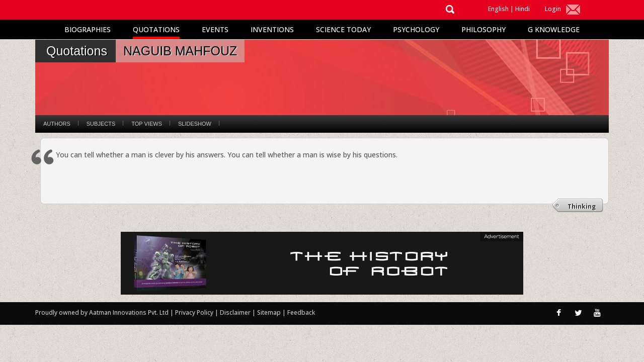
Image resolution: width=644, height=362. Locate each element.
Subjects (101, 124)
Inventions (272, 29)
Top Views (147, 124)
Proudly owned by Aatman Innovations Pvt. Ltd (102, 312)
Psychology (416, 29)
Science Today (343, 29)
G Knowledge (554, 29)
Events (215, 29)
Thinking (582, 206)
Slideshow (195, 124)
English (498, 9)
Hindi (522, 9)
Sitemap (270, 312)
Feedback (301, 312)
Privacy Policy (195, 312)
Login (553, 9)
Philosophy (484, 29)
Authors (57, 124)
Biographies (88, 29)
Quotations (156, 29)
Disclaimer (235, 312)
